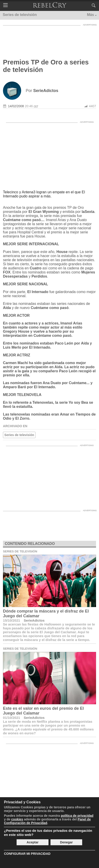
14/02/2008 (16, 106)
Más (90, 15)
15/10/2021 (11, 620)
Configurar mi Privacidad (27, 854)
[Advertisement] (50, 39)
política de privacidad (77, 816)
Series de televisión (19, 435)
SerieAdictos (34, 620)
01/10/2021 (11, 718)
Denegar (66, 842)
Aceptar (33, 842)
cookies (17, 819)
